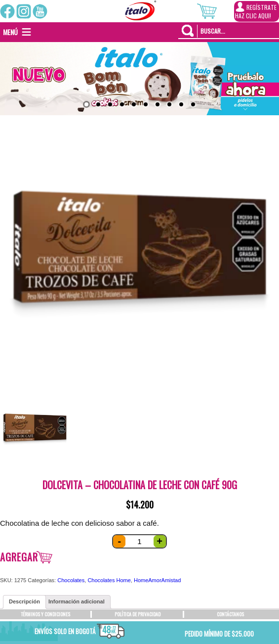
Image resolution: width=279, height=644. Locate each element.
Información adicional (77, 601)
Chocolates (71, 580)
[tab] (24, 602)
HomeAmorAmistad (157, 580)
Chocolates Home (109, 580)
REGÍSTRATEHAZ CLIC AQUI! (256, 11)
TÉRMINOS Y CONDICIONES (45, 614)
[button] (10, 32)
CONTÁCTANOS (230, 614)
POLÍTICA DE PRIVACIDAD (138, 614)
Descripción (24, 601)
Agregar (19, 557)
